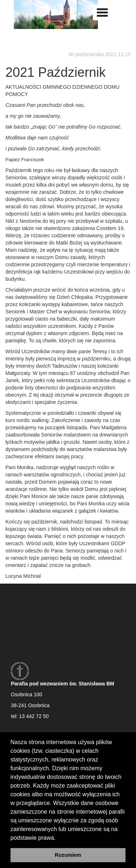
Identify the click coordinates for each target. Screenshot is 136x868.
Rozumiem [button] (68, 855)
